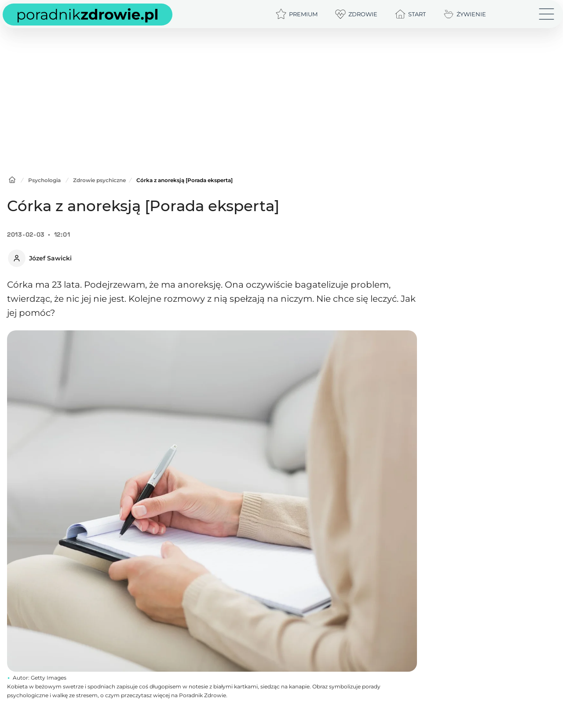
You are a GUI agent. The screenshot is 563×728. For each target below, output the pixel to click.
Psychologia (44, 180)
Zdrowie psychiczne (99, 180)
